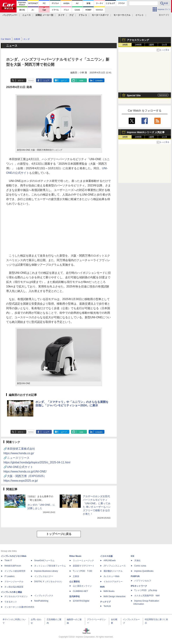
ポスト (21, 80)
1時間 (125, 45)
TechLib (107, 606)
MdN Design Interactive (115, 596)
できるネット (11, 602)
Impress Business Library (46, 571)
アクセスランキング (138, 40)
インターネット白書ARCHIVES (19, 607)
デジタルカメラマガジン (16, 596)
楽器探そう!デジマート (84, 566)
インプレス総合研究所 (15, 571)
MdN (102, 587)
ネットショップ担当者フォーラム (50, 566)
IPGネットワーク (139, 586)
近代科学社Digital (81, 601)
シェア (46, 80)
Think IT (8, 561)
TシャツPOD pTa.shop (146, 590)
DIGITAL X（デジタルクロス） (49, 582)
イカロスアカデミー (113, 582)
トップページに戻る (59, 534)
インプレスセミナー (44, 576)
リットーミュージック (83, 561)
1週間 (151, 45)
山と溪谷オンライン (82, 586)
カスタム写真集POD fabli (147, 596)
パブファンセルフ (143, 581)
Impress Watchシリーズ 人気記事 (146, 132)
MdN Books (109, 591)
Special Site (134, 95)
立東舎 (76, 576)
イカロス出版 (106, 556)
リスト (31, 80)
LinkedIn (99, 80)
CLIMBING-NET (80, 591)
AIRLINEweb (110, 561)
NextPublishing (41, 601)
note (81, 80)
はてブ (64, 80)
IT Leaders (9, 576)
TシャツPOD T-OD (82, 571)
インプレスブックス (44, 596)
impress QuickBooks (144, 571)
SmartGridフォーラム (44, 561)
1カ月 (165, 45)
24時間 (138, 45)
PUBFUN (135, 576)
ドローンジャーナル (14, 582)
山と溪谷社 (75, 582)
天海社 (137, 561)
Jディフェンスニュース (115, 566)
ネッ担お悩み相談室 (14, 587)
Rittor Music (75, 556)
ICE (133, 556)
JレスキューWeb (111, 576)
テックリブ (105, 602)
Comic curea (140, 566)
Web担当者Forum (13, 566)
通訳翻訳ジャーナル (113, 571)
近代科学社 (75, 596)
